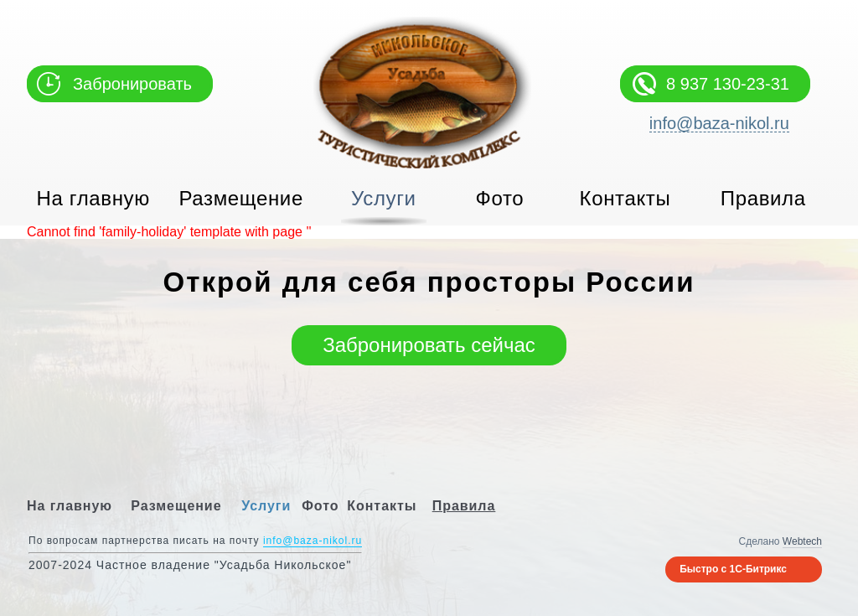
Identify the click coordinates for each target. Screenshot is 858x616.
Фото (500, 198)
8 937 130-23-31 (728, 84)
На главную (93, 198)
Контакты (625, 198)
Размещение (241, 198)
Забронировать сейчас (429, 345)
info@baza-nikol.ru (719, 124)
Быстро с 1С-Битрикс (733, 569)
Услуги (384, 198)
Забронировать (132, 84)
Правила (763, 198)
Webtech (802, 541)
